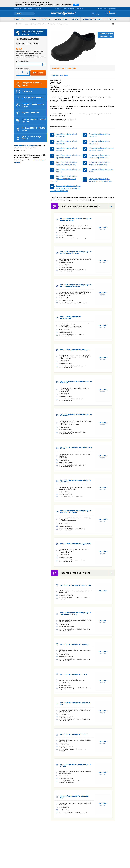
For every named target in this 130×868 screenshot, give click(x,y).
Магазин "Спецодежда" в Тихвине (74, 734)
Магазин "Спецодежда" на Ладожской (75, 544)
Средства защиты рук (30, 113)
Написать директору (108, 9)
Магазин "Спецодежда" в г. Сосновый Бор (75, 704)
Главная (19, 24)
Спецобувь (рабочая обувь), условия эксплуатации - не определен (64, 179)
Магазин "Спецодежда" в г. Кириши (74, 644)
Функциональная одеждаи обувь (32, 84)
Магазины (46, 19)
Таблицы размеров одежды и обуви (106, 35)
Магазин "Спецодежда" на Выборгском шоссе (76, 448)
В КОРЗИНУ (38, 73)
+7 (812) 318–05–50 (35, 9)
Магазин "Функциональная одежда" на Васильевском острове (76, 253)
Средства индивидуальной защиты (33, 105)
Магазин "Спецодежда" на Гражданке (75, 350)
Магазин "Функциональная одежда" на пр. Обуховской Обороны (76, 286)
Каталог (33, 19)
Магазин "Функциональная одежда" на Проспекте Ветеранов (76, 512)
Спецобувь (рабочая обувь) (38, 24)
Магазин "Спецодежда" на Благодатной (70, 318)
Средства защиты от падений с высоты (34, 120)
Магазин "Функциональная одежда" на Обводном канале (76, 219)
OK (76, 5)
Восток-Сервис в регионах (76, 573)
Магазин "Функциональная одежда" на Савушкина (76, 415)
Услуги (75, 19)
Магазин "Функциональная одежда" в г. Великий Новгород (75, 614)
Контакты (112, 19)
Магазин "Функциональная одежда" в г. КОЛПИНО (75, 481)
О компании (19, 19)
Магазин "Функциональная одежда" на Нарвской (76, 382)
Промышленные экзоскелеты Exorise (33, 129)
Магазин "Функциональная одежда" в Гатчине (75, 765)
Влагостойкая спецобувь (56, 24)
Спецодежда (27, 91)
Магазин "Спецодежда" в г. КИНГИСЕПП (75, 585)
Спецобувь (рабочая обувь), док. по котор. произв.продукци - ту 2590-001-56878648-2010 (65, 188)
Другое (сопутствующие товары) (32, 138)
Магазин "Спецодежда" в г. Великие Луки (74, 797)
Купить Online (61, 19)
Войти (102, 15)
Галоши (68, 24)
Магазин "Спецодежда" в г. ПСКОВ (73, 674)
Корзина (112, 13)
